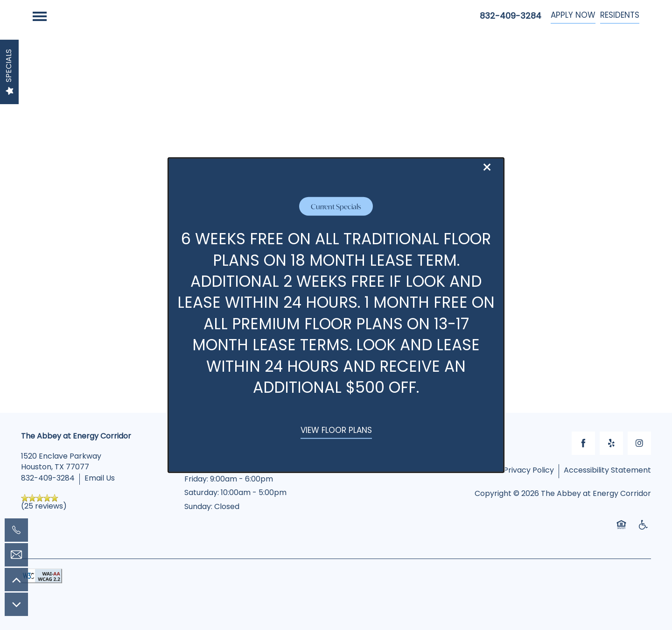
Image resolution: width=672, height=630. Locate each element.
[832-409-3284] (16, 530)
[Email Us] (16, 555)
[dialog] (336, 315)
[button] (336, 432)
